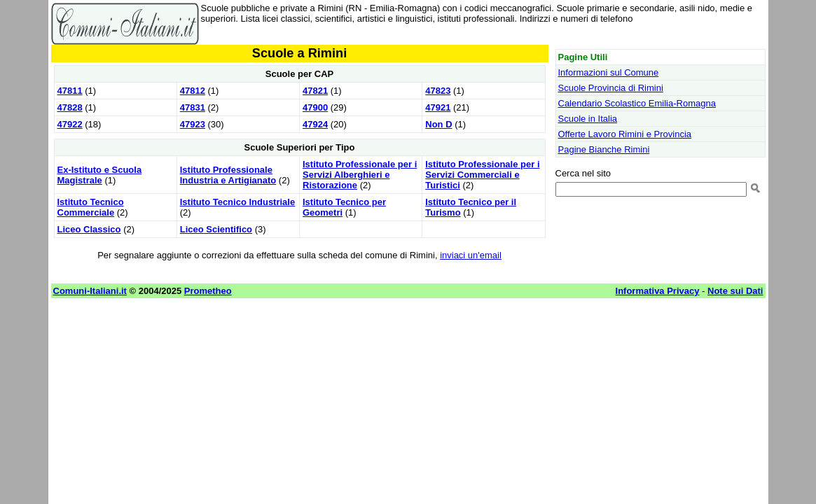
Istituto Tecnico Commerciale (91, 207)
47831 (193, 107)
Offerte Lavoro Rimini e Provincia (625, 134)
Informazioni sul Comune (609, 72)
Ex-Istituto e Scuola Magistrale (100, 175)
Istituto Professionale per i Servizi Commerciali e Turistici (482, 175)
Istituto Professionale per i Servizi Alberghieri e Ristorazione (360, 175)
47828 (70, 107)
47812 (193, 91)
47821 (315, 91)
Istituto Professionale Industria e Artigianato (228, 175)
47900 (315, 107)
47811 (70, 91)
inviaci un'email (471, 255)
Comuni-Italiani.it (90, 291)
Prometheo (208, 291)
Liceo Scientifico (216, 229)
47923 (193, 124)
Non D (438, 124)
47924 (315, 124)
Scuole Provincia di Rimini (611, 88)
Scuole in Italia (588, 119)
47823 (438, 91)
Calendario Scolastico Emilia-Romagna (637, 103)
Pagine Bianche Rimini (604, 149)
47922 (70, 124)
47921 (438, 107)
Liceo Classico (89, 229)
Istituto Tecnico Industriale (237, 202)
